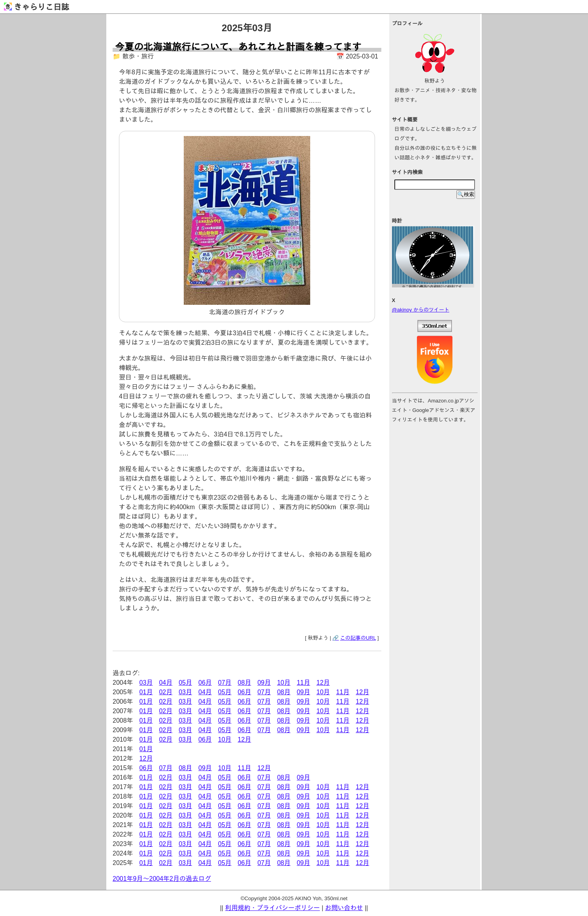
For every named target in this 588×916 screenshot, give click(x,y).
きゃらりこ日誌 (37, 7)
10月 (284, 683)
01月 (146, 692)
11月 (303, 683)
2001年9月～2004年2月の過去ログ (162, 879)
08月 (245, 683)
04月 (166, 683)
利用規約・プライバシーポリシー (272, 908)
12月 (323, 683)
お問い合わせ (344, 908)
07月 (225, 683)
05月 (185, 683)
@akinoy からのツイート (421, 310)
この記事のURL (358, 638)
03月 (146, 683)
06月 (205, 683)
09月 (264, 683)
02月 (166, 692)
